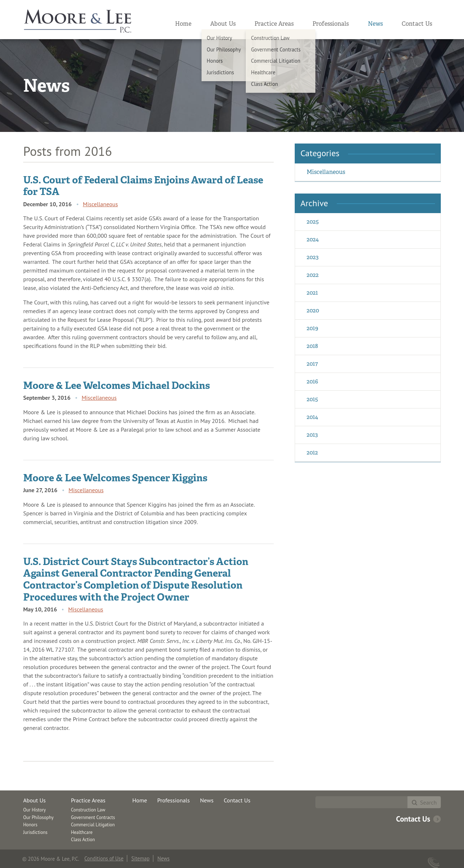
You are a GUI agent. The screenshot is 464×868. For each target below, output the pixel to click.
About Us (223, 24)
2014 (312, 417)
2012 (312, 452)
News (375, 24)
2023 (313, 257)
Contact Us (417, 24)
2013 (312, 435)
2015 (312, 399)
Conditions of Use (104, 858)
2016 (312, 381)
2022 (313, 275)
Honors (30, 825)
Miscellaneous (101, 204)
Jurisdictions (35, 832)
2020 (313, 310)
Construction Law (88, 810)
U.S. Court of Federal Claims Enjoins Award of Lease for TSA (143, 186)
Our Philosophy (38, 817)
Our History (34, 810)
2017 (312, 364)
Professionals (331, 24)
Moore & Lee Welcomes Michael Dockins (117, 385)
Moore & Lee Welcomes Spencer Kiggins (115, 478)
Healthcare (82, 832)
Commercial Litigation (93, 825)
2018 (312, 346)
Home (183, 24)
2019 (312, 328)
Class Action (83, 840)
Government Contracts (93, 817)
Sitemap (140, 858)
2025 (313, 222)
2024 (313, 239)
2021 (312, 293)
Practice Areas (274, 24)
